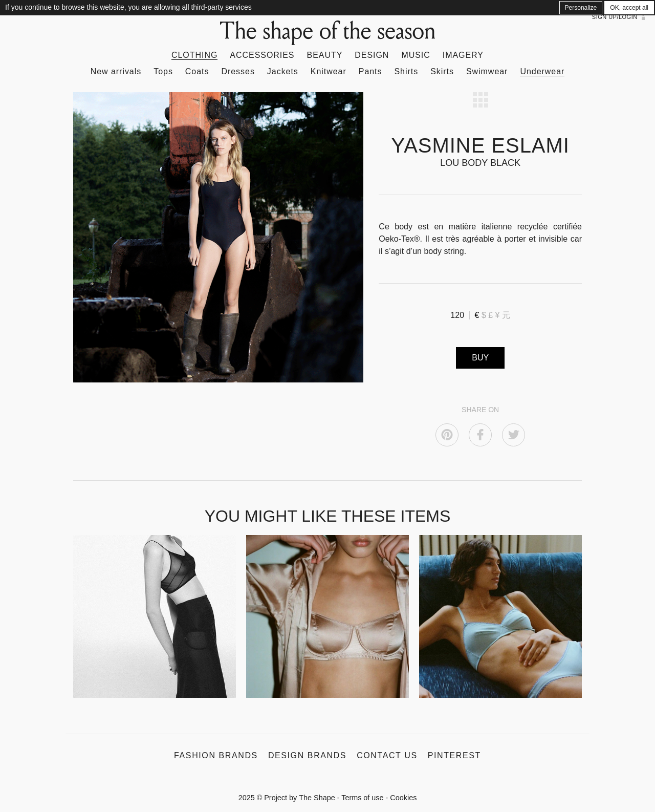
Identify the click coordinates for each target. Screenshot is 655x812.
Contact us (387, 755)
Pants (370, 71)
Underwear (542, 71)
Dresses (238, 71)
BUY (480, 358)
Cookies (403, 798)
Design (372, 55)
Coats (197, 71)
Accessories (262, 55)
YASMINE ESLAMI (480, 145)
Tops (163, 71)
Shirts (406, 71)
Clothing (194, 55)
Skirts (442, 71)
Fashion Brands (216, 755)
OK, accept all (629, 8)
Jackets (283, 71)
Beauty (325, 55)
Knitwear (329, 71)
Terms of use (362, 798)
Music (416, 55)
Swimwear (487, 71)
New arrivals (116, 71)
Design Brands (307, 755)
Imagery (463, 55)
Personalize (581, 8)
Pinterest (454, 755)
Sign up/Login (615, 17)
